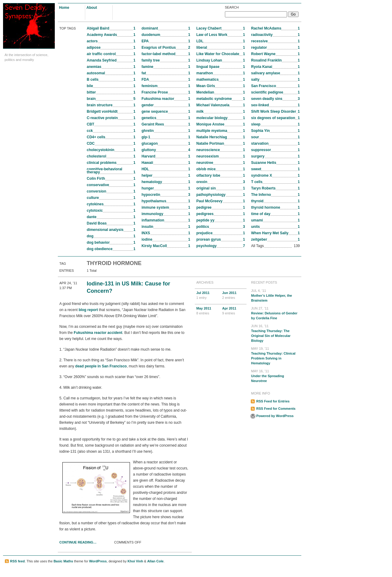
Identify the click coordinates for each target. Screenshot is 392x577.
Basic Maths (63, 561)
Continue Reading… (78, 542)
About (92, 8)
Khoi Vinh (135, 561)
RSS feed (17, 561)
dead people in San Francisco (101, 366)
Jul (208, 296)
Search (232, 7)
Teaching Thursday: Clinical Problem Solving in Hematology (275, 356)
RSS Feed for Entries (273, 401)
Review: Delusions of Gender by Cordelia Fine (275, 313)
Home (64, 8)
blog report (88, 310)
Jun (234, 296)
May (208, 311)
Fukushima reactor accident (98, 333)
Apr (234, 311)
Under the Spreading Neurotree (275, 376)
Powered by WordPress (275, 416)
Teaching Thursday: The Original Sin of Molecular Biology (275, 333)
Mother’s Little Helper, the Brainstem (275, 295)
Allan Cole (156, 561)
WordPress (98, 561)
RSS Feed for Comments (276, 409)
